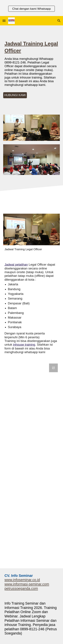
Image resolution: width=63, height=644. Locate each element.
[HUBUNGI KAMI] (15, 95)
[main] (32, 65)
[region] (32, 8)
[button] (4, 21)
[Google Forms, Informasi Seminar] (32, 464)
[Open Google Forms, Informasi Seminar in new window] (53, 368)
